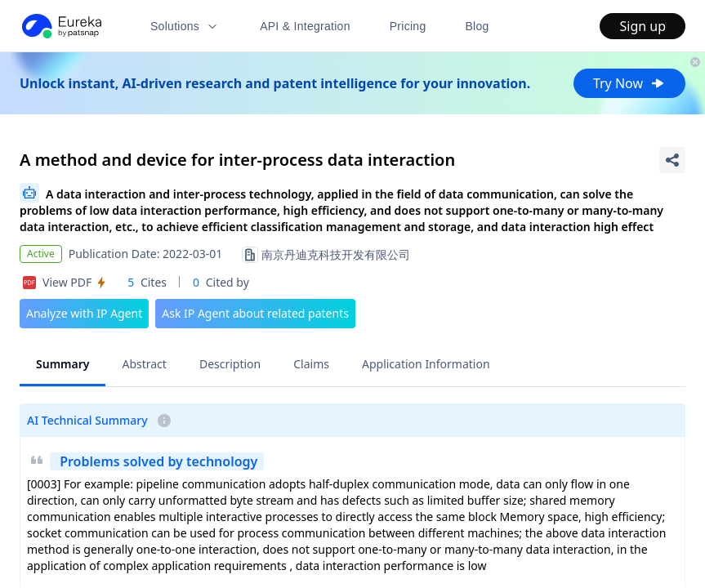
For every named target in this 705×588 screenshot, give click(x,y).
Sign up (643, 26)
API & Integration (305, 26)
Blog (477, 26)
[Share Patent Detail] (672, 160)
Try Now (629, 83)
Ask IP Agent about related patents (255, 313)
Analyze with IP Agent (84, 313)
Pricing (408, 26)
